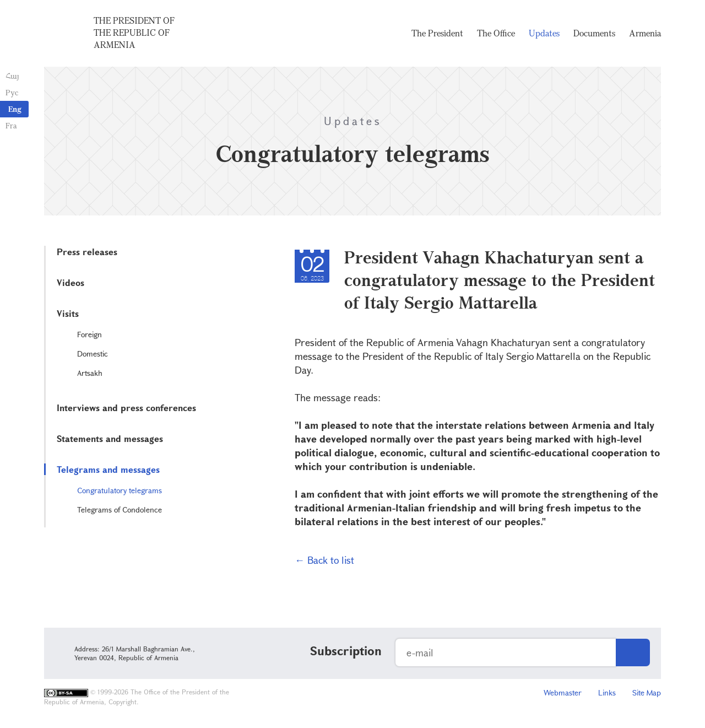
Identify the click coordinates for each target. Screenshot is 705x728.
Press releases (87, 252)
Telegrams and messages (108, 469)
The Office (496, 33)
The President (437, 33)
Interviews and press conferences (126, 408)
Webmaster (563, 692)
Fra (11, 125)
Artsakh (90, 373)
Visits (68, 313)
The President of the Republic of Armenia (134, 33)
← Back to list (324, 560)
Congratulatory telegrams (120, 490)
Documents (594, 33)
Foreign (90, 334)
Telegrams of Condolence (120, 509)
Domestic (93, 354)
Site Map (647, 692)
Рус (12, 92)
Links (607, 692)
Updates (544, 33)
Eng (15, 109)
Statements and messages (110, 438)
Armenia (645, 33)
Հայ (12, 76)
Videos (70, 282)
